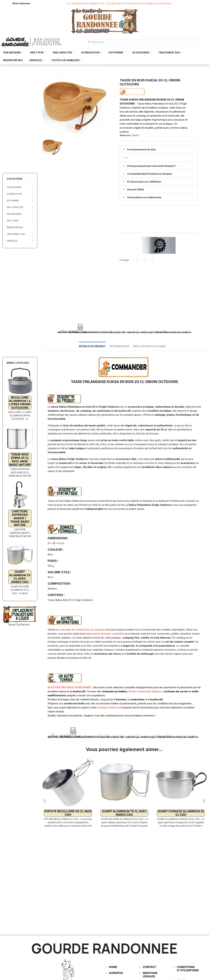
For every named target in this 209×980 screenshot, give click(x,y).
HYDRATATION (92, 53)
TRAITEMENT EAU (170, 53)
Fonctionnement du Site (141, 149)
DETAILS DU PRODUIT (92, 346)
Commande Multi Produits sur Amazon (150, 174)
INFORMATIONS (119, 346)
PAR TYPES (38, 53)
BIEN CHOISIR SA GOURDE (149, 346)
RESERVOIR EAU (13, 60)
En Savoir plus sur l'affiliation (144, 182)
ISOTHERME (117, 53)
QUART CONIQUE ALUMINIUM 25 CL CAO (181, 813)
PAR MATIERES (13, 53)
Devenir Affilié (136, 189)
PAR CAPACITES (64, 53)
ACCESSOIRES (142, 53)
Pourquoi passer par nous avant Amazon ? (152, 166)
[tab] (159, 149)
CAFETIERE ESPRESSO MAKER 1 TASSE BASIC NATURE (20, 518)
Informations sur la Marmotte (144, 197)
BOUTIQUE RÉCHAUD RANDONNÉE (69, 687)
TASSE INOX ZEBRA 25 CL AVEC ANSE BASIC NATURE (20, 460)
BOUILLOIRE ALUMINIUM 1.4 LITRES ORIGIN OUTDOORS (20, 403)
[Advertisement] (20, 119)
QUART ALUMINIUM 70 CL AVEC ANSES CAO (20, 577)
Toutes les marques (67, 60)
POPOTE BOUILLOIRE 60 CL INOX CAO (68, 813)
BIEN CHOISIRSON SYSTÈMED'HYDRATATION (47, 42)
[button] (45, 801)
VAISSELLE (37, 60)
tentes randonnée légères (145, 691)
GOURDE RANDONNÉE (15, 42)
